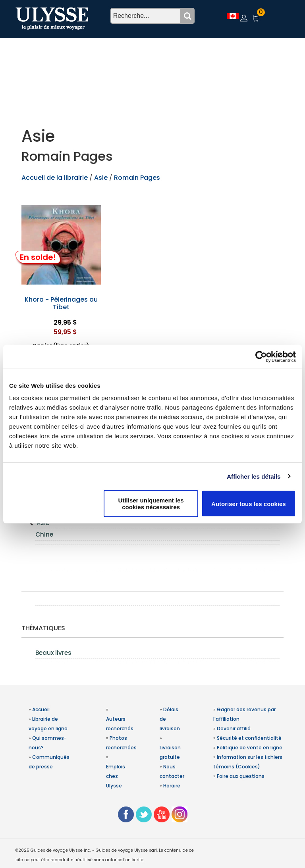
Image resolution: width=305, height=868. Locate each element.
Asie (102, 178)
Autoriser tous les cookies (249, 503)
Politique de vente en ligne (250, 748)
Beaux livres (53, 653)
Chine (44, 534)
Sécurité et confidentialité (249, 738)
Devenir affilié (234, 728)
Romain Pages (137, 178)
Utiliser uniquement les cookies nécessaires (151, 504)
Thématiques (43, 628)
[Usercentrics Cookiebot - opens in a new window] (261, 356)
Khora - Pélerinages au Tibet (61, 303)
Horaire (172, 786)
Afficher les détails (254, 476)
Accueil (41, 709)
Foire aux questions (241, 776)
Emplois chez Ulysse (116, 776)
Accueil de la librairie (55, 178)
